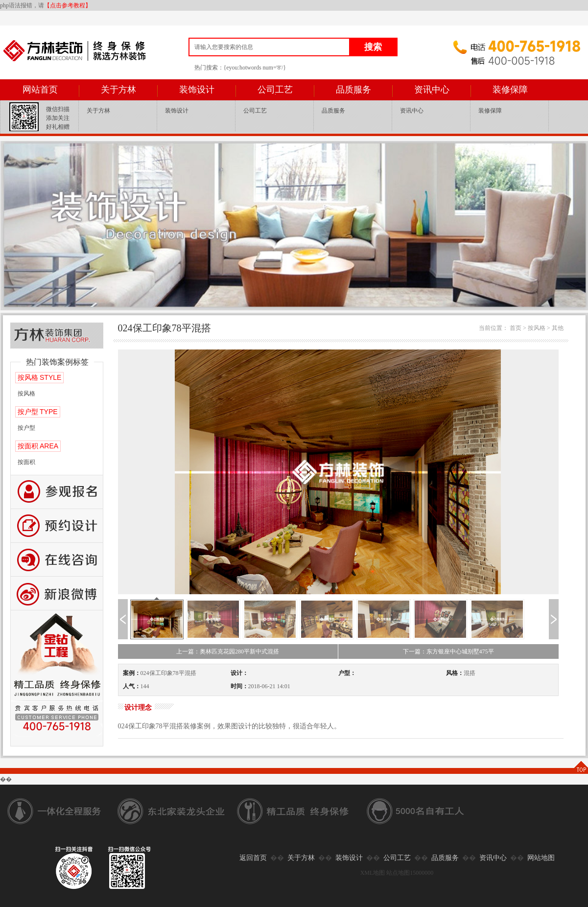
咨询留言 (57, 560)
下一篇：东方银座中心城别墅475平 (448, 651)
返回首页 (253, 858)
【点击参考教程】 (68, 5)
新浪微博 (57, 593)
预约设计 (57, 526)
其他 (558, 328)
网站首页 (40, 90)
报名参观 (57, 492)
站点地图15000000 (410, 873)
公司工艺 (275, 90)
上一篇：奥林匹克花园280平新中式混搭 (228, 651)
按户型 (26, 428)
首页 (516, 328)
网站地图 (541, 858)
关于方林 (118, 90)
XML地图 (373, 873)
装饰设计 (197, 90)
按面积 (26, 462)
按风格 (26, 394)
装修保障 (510, 90)
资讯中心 (432, 90)
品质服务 (353, 90)
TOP (581, 767)
